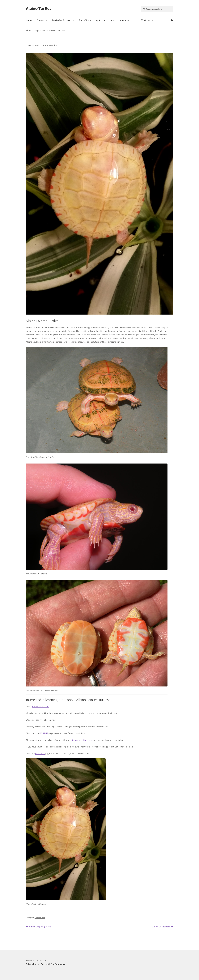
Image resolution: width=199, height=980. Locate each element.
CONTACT (40, 753)
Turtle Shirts (85, 20)
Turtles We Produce (61, 20)
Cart (113, 20)
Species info (41, 30)
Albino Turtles (39, 8)
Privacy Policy (32, 964)
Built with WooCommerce (53, 964)
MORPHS (44, 733)
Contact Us (42, 20)
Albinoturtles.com (40, 706)
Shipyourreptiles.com (82, 740)
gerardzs (53, 45)
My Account (101, 20)
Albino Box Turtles (161, 927)
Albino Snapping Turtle (40, 927)
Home (29, 20)
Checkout (125, 20)
